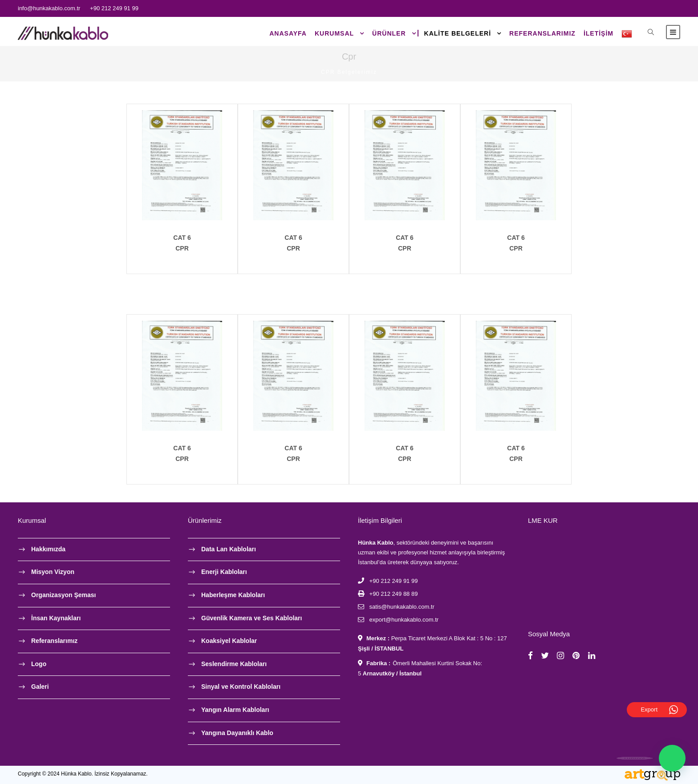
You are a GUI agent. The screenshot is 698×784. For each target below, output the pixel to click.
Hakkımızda (48, 549)
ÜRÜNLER (389, 33)
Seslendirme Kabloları (234, 664)
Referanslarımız (542, 33)
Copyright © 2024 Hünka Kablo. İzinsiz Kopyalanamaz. (83, 774)
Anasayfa (288, 33)
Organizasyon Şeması (64, 595)
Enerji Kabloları (224, 572)
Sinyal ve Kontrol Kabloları (241, 687)
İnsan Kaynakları (56, 618)
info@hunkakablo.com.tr (49, 8)
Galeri (40, 687)
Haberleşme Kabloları (233, 595)
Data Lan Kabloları (229, 549)
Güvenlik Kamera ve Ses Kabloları (252, 618)
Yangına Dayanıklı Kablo (237, 733)
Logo (39, 664)
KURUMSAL (334, 33)
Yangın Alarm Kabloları (235, 710)
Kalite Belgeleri (458, 33)
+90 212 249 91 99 (114, 8)
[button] (672, 758)
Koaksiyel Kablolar (229, 641)
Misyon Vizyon (53, 572)
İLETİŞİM (599, 33)
